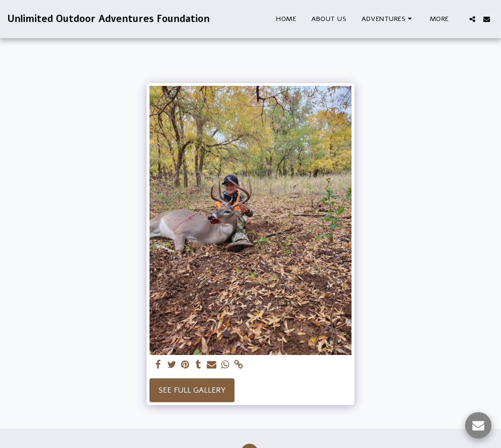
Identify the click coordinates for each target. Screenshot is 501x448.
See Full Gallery (192, 390)
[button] (388, 19)
